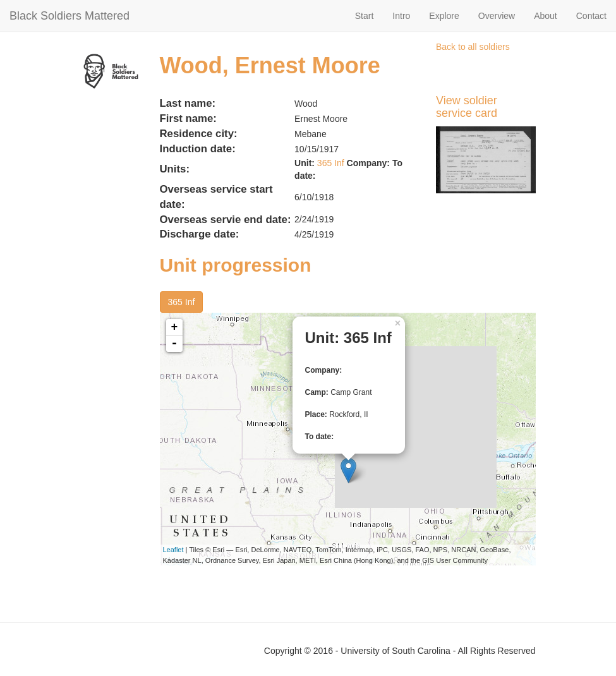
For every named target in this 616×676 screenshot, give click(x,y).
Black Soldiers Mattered (69, 16)
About (546, 16)
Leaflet (173, 550)
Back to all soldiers (473, 47)
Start (365, 16)
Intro (401, 16)
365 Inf (331, 163)
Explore (444, 16)
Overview (497, 16)
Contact (591, 16)
